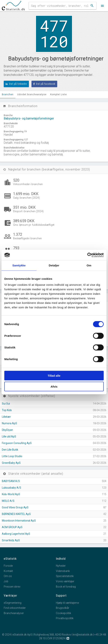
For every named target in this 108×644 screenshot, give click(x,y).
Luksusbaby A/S (12, 488)
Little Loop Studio (12, 456)
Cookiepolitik (63, 613)
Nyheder (61, 566)
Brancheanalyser (14, 613)
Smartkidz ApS (11, 540)
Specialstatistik (65, 576)
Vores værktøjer (65, 581)
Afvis (54, 387)
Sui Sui (6, 404)
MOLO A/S (8, 501)
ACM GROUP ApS (12, 527)
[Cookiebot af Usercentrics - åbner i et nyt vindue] (87, 255)
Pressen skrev (12, 587)
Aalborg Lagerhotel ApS (16, 534)
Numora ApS (9, 423)
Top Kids (7, 410)
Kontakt (8, 571)
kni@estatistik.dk (83, 635)
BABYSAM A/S (11, 481)
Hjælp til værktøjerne (67, 603)
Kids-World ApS (11, 494)
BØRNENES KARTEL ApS (16, 514)
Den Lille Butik (10, 450)
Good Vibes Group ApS (15, 507)
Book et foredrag (66, 587)
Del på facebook (44, 84)
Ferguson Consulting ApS (17, 443)
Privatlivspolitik (65, 618)
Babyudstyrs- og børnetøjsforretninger (29, 118)
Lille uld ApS (9, 436)
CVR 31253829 (56, 638)
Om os (8, 576)
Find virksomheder (15, 608)
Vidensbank (63, 571)
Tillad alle (54, 375)
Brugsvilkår (63, 608)
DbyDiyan (7, 430)
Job (6, 581)
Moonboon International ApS (19, 521)
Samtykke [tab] (19, 265)
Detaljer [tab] (54, 265)
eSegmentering (13, 603)
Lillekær (6, 417)
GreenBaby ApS (11, 463)
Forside (8, 566)
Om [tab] (89, 265)
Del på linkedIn (16, 84)
